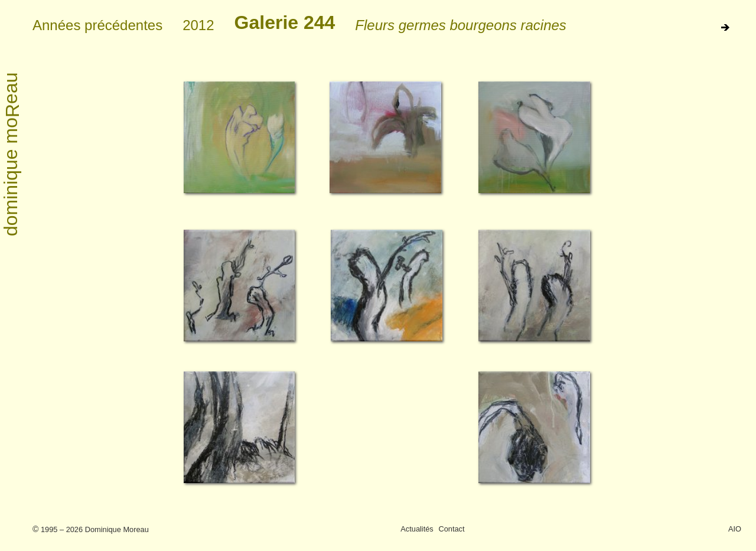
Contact (451, 529)
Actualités (417, 529)
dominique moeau (12, 155)
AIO (735, 529)
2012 (198, 25)
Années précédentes (97, 25)
